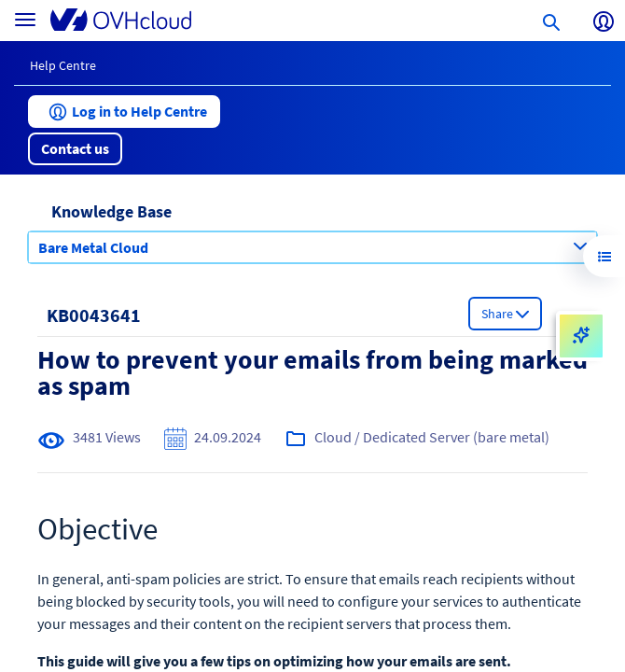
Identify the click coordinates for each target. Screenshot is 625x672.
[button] (124, 112)
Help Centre (63, 65)
